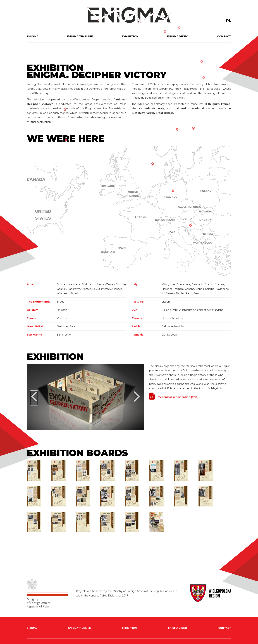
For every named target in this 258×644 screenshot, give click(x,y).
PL (229, 21)
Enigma (33, 36)
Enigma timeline (80, 36)
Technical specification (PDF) (178, 397)
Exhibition (130, 36)
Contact (224, 36)
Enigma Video (178, 36)
